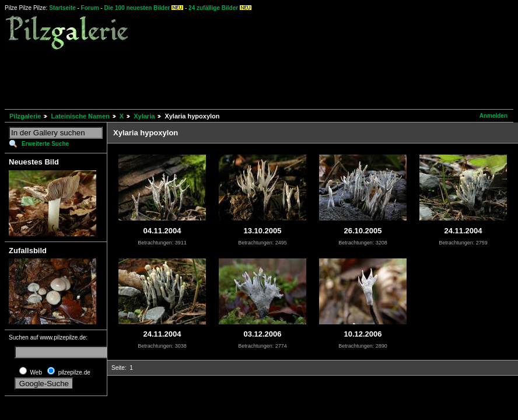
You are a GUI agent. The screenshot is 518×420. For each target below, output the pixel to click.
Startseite (62, 8)
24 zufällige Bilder (213, 8)
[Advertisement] (217, 78)
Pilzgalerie (25, 116)
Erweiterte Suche (45, 144)
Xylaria (144, 116)
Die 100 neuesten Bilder (137, 8)
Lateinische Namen (80, 116)
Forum (90, 8)
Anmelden (494, 116)
